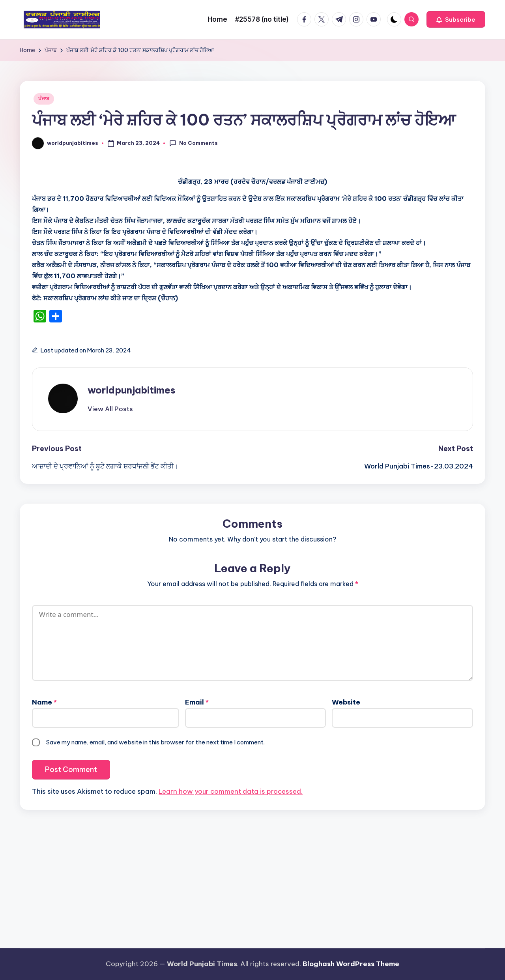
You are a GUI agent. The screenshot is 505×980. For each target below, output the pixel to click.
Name (44, 702)
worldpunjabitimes (132, 390)
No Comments (194, 143)
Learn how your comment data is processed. (231, 791)
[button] (456, 19)
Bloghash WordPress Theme (351, 964)
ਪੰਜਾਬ (44, 98)
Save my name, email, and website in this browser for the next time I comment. (155, 742)
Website (346, 702)
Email (197, 702)
